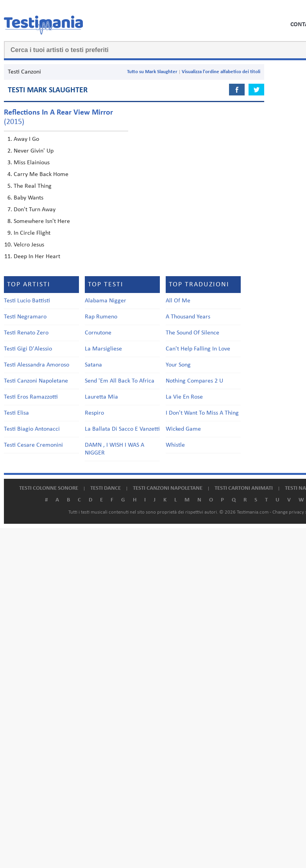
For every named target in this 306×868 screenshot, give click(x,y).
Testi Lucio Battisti (27, 301)
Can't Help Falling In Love (198, 349)
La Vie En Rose (184, 397)
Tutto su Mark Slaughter (152, 72)
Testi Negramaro (25, 317)
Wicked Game (183, 429)
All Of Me (178, 301)
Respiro (94, 413)
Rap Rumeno (101, 317)
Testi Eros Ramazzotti (31, 397)
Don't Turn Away (35, 210)
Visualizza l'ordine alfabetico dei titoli (221, 72)
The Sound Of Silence (192, 333)
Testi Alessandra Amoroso (37, 365)
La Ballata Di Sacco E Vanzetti (122, 429)
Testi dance (106, 488)
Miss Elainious (32, 163)
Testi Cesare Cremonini (33, 445)
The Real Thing (33, 186)
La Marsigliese (103, 349)
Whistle (175, 445)
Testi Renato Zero (26, 333)
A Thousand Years (188, 317)
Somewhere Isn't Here (42, 221)
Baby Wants (29, 198)
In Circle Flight (32, 233)
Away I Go (26, 139)
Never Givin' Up (34, 151)
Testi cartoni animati (244, 488)
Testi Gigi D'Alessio (28, 349)
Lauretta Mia (101, 397)
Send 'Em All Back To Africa (120, 381)
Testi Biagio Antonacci (32, 429)
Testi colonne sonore (49, 488)
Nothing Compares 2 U (194, 381)
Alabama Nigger (106, 301)
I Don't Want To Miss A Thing (202, 413)
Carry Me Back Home (41, 174)
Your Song (178, 365)
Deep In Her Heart (37, 257)
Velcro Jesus (29, 245)
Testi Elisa (16, 413)
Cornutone (98, 333)
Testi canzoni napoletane (168, 488)
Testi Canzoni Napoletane (36, 381)
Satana (93, 365)
